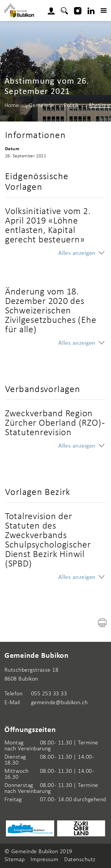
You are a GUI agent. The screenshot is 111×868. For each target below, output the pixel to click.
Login (53, 10)
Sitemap (15, 860)
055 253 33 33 (49, 694)
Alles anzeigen (77, 253)
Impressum (44, 860)
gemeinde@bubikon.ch (59, 703)
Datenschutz (80, 860)
